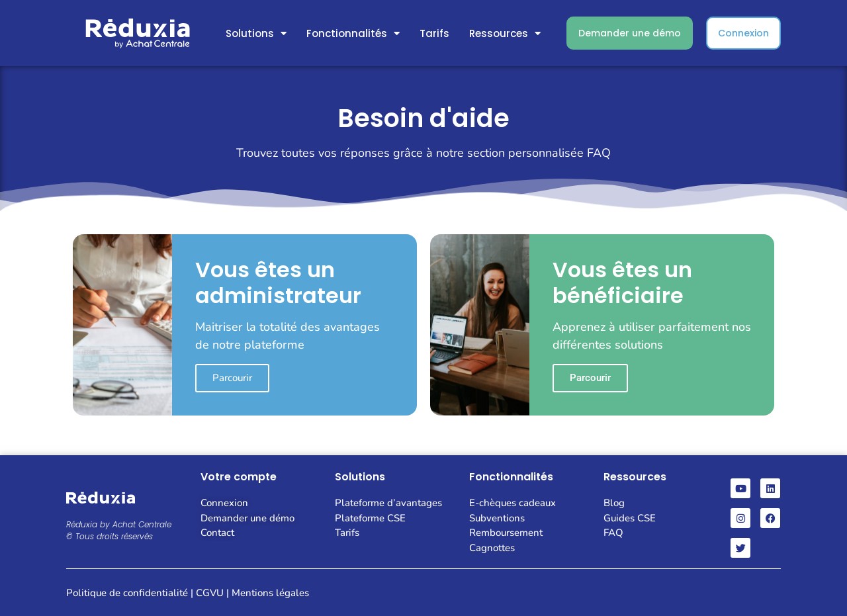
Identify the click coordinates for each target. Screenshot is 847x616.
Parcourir (232, 378)
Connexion (224, 503)
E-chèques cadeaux (513, 503)
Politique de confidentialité (127, 593)
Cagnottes (492, 548)
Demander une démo (247, 518)
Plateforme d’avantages (388, 503)
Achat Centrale (142, 524)
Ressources (505, 33)
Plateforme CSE (370, 518)
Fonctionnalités (353, 33)
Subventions (497, 518)
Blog (614, 503)
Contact (217, 533)
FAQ (613, 533)
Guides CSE (630, 518)
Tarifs (434, 33)
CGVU (210, 593)
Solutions (256, 33)
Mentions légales (270, 593)
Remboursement (506, 533)
